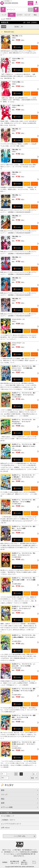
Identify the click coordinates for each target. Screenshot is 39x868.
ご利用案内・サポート (8, 820)
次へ (34, 774)
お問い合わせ (5, 828)
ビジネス (20, 15)
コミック (27, 15)
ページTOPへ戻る (19, 836)
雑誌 (35, 15)
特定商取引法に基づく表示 (24, 862)
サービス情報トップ (8, 816)
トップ (4, 15)
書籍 (12, 15)
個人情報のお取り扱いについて (15, 862)
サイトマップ (34, 862)
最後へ (33, 778)
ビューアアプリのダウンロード (11, 824)
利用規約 (5, 862)
